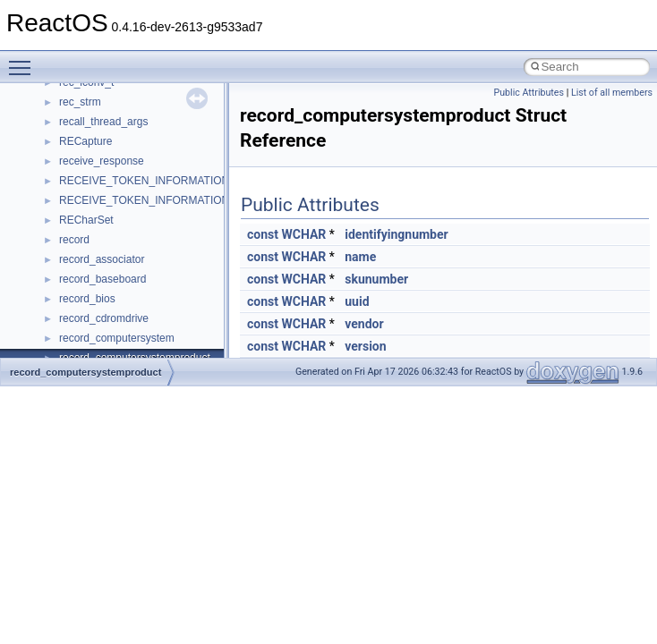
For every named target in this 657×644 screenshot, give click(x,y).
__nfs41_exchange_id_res (122, 347)
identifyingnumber (396, 234)
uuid (357, 301)
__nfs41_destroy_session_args (133, 288)
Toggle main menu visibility (24, 60)
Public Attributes (529, 93)
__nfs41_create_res (107, 111)
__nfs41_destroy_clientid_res (129, 268)
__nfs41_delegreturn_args (122, 209)
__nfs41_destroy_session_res (130, 308)
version (365, 346)
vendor (364, 324)
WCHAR (303, 234)
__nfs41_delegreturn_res (119, 229)
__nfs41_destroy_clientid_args (132, 249)
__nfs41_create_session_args (131, 131)
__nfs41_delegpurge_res (119, 190)
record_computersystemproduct (85, 372)
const (263, 234)
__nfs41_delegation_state (120, 170)
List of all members (612, 93)
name (360, 257)
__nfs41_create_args (110, 91)
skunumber (376, 279)
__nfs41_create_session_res (128, 150)
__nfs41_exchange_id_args (125, 327)
